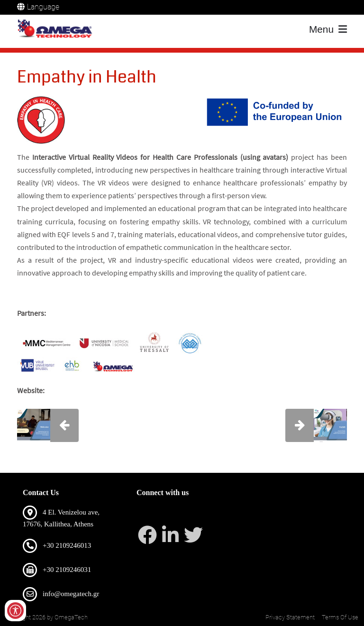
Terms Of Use (340, 617)
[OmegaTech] (57, 29)
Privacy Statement (290, 617)
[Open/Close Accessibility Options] (15, 611)
